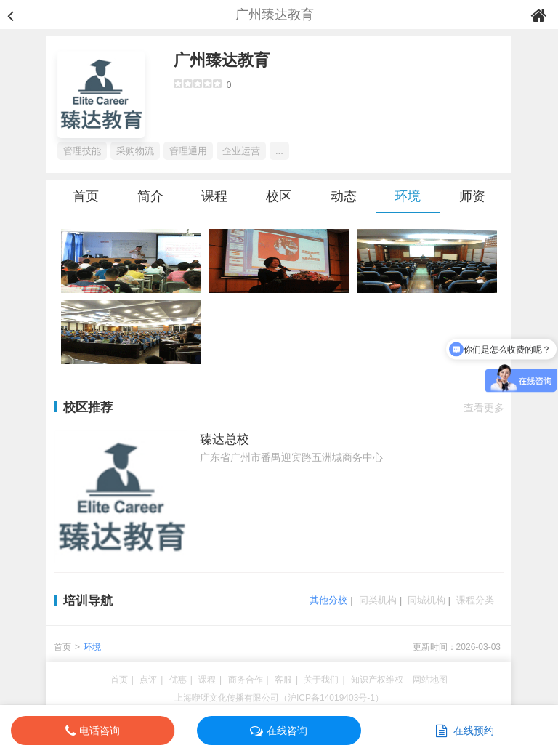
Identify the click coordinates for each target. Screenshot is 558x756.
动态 (344, 196)
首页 (86, 196)
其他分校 (328, 600)
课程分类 (475, 600)
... (279, 151)
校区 (279, 196)
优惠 (178, 680)
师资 (472, 196)
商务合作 (246, 680)
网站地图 (430, 680)
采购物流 (135, 151)
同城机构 (426, 600)
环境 (408, 196)
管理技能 (82, 151)
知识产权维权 (377, 680)
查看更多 (484, 408)
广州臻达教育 (222, 60)
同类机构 (378, 600)
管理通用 (188, 151)
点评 (148, 680)
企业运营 (241, 151)
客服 (283, 680)
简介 (150, 196)
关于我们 (321, 680)
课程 (214, 196)
